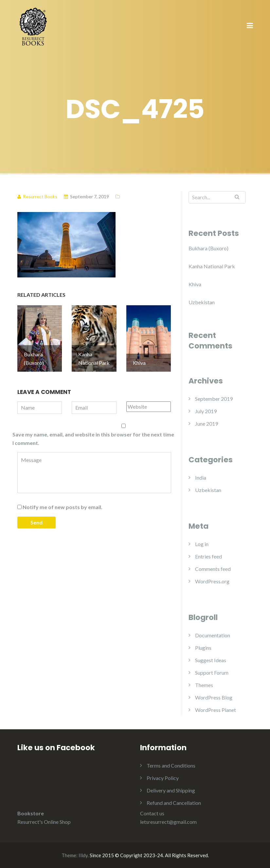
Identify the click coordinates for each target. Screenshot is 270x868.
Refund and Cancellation (174, 803)
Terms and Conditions (171, 765)
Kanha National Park (212, 266)
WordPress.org (212, 581)
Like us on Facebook (56, 748)
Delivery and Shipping (171, 790)
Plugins (203, 648)
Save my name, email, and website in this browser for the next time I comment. (93, 439)
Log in (202, 544)
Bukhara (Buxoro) (208, 248)
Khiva (195, 284)
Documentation (213, 635)
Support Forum (212, 673)
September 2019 (214, 399)
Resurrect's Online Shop (44, 822)
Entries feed (208, 556)
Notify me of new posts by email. (63, 507)
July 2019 (206, 411)
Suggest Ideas (211, 660)
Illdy (83, 855)
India (201, 478)
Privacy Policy (163, 778)
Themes (204, 685)
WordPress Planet (216, 710)
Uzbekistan (202, 302)
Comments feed (213, 569)
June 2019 (207, 424)
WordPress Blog (214, 697)
